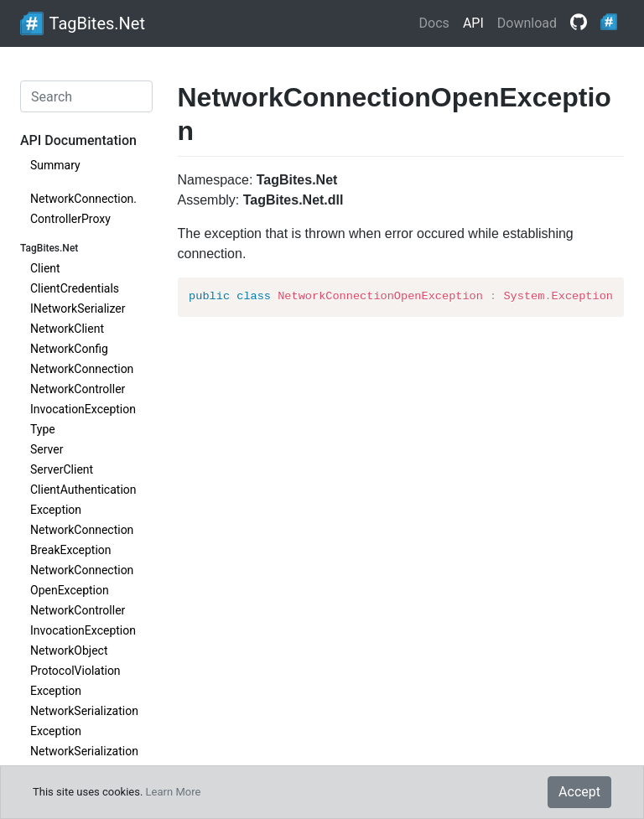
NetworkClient (67, 329)
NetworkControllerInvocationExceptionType (83, 409)
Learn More (174, 792)
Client (45, 268)
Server (47, 449)
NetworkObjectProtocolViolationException (75, 671)
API (473, 23)
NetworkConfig (69, 349)
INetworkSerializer (78, 308)
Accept (579, 792)
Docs (434, 23)
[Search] (86, 96)
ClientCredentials (75, 288)
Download (527, 23)
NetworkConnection (82, 369)
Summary (55, 165)
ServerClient (62, 469)
